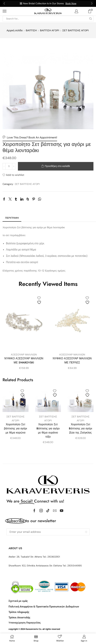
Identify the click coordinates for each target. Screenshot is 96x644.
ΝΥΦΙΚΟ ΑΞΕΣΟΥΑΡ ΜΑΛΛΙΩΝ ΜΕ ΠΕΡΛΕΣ (72, 360)
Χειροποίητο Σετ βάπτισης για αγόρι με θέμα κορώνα (15, 428)
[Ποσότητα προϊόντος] (9, 166)
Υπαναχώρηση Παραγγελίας (25, 623)
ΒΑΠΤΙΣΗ (31, 30)
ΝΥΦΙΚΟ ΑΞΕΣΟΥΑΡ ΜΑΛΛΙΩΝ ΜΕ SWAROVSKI (24, 360)
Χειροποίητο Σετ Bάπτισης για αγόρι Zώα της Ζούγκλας (80, 428)
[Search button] (91, 19)
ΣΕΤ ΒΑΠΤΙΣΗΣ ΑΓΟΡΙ (76, 30)
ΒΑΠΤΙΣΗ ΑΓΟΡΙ (49, 30)
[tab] (12, 218)
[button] (4, 3)
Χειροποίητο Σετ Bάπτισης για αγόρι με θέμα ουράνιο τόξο (48, 431)
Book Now (71, 3)
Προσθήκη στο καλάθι (57, 166)
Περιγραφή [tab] (12, 218)
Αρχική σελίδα (15, 30)
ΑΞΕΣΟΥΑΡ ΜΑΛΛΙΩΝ (24, 355)
